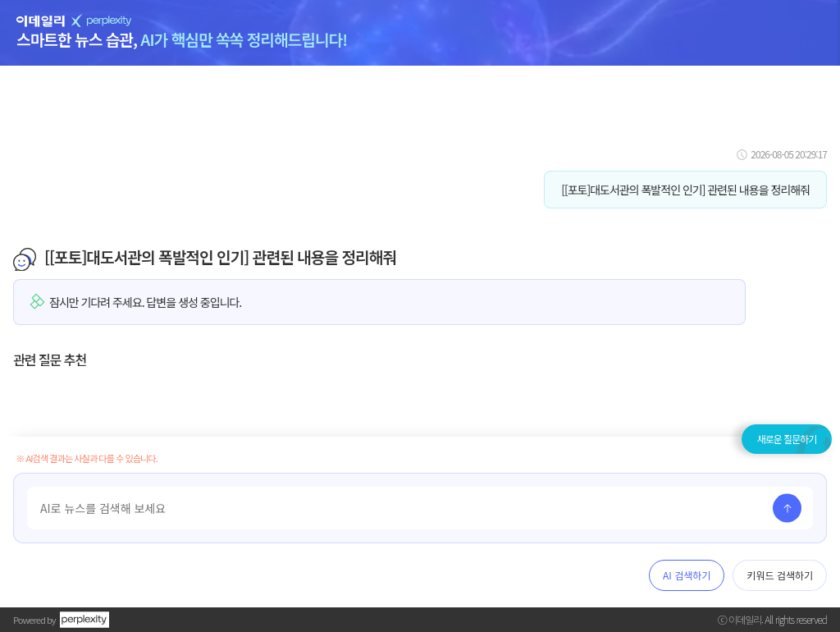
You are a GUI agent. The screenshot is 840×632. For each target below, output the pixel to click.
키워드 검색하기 (780, 575)
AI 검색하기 (687, 575)
